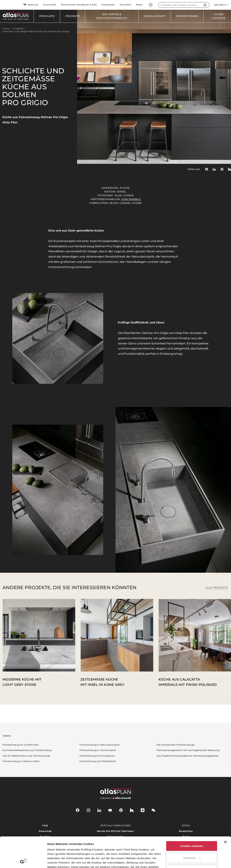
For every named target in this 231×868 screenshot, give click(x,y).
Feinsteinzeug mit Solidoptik (97, 756)
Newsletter (108, 5)
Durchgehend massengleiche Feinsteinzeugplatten (188, 756)
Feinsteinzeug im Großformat (21, 745)
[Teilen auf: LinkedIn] (214, 169)
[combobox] (180, 5)
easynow (31, 5)
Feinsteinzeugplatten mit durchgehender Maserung (188, 750)
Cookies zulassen (192, 817)
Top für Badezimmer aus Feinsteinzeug (26, 756)
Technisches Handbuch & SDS (79, 5)
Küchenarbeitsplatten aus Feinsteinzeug (27, 750)
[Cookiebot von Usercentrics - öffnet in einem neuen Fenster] (23, 861)
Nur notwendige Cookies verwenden (192, 843)
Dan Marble (131, 199)
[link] (222, 169)
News (139, 5)
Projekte (73, 16)
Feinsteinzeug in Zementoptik (98, 750)
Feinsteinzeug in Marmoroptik (21, 761)
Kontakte (125, 5)
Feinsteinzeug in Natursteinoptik (100, 745)
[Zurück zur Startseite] (17, 16)
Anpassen (192, 829)
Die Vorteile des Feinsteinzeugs (112, 16)
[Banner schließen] (225, 813)
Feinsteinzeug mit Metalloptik (98, 761)
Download (50, 5)
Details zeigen (56, 861)
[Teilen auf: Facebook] (206, 169)
